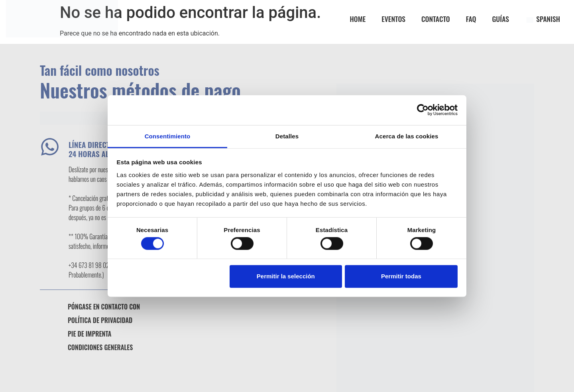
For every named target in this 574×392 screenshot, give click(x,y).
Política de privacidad (100, 320)
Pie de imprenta (89, 334)
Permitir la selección (286, 276)
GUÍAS (501, 19)
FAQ (471, 19)
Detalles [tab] (287, 136)
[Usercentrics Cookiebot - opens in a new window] (423, 110)
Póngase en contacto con (104, 307)
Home (358, 19)
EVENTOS (393, 19)
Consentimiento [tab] (168, 136)
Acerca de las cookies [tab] (407, 136)
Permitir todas (401, 276)
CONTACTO (436, 19)
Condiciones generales (100, 347)
